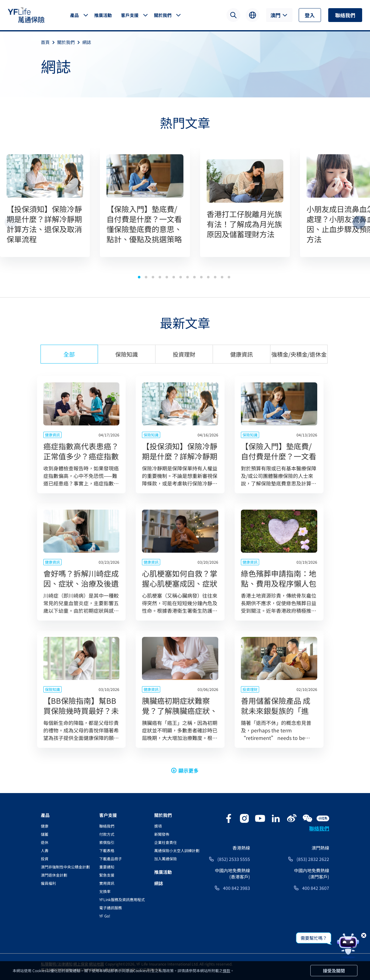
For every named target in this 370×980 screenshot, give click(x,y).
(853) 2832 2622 (313, 859)
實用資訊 (107, 883)
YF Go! (105, 916)
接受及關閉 (334, 971)
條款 (226, 970)
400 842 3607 (316, 888)
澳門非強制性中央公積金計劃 (65, 867)
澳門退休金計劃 (54, 875)
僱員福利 (48, 883)
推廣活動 (103, 15)
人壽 (45, 850)
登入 (310, 15)
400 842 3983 (237, 888)
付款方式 (107, 834)
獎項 (158, 826)
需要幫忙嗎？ (314, 938)
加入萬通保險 (166, 859)
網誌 (87, 42)
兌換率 (105, 891)
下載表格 (107, 850)
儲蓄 (45, 834)
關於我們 (163, 15)
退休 (45, 842)
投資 (45, 859)
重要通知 (107, 867)
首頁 (49, 42)
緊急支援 (107, 875)
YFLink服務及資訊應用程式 (122, 899)
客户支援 (108, 815)
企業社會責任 (166, 842)
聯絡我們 (345, 15)
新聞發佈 (162, 834)
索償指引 (107, 842)
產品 (74, 15)
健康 (45, 826)
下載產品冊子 (111, 859)
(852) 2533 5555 (234, 859)
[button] (139, 277)
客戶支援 (130, 15)
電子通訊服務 (111, 908)
